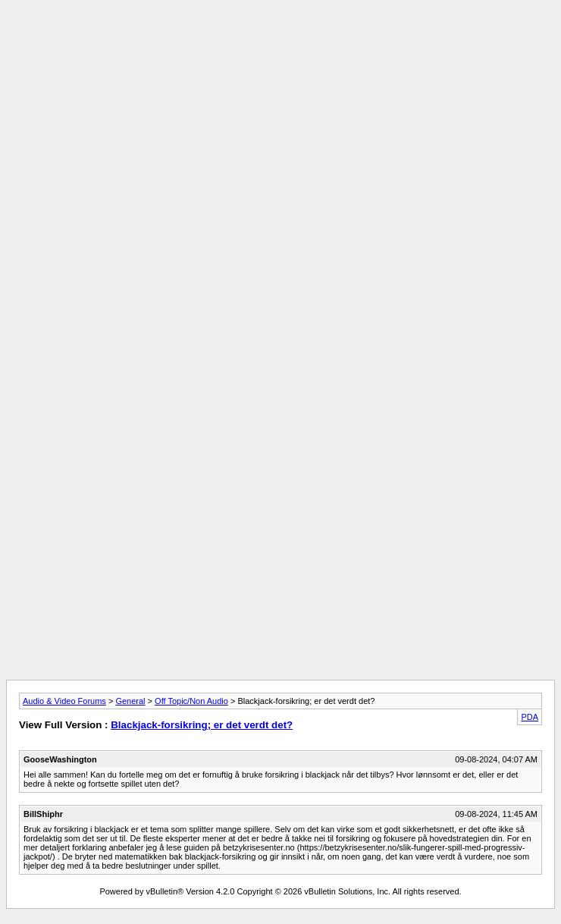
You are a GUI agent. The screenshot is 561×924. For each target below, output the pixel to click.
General (130, 701)
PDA (530, 717)
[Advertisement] (280, 112)
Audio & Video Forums (64, 701)
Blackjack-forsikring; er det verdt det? (202, 725)
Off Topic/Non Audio (191, 701)
